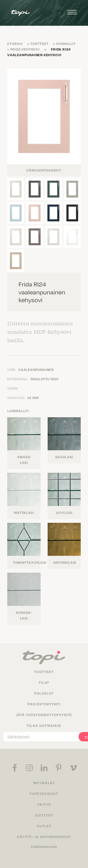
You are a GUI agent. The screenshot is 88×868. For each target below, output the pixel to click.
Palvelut (44, 693)
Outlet (44, 826)
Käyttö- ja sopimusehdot (44, 837)
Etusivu (15, 44)
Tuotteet (39, 44)
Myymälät (44, 783)
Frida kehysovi (25, 49)
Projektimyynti (44, 704)
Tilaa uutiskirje (44, 725)
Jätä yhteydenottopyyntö (44, 715)
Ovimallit (66, 44)
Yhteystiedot (44, 794)
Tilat (44, 682)
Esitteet (44, 815)
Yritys (44, 804)
